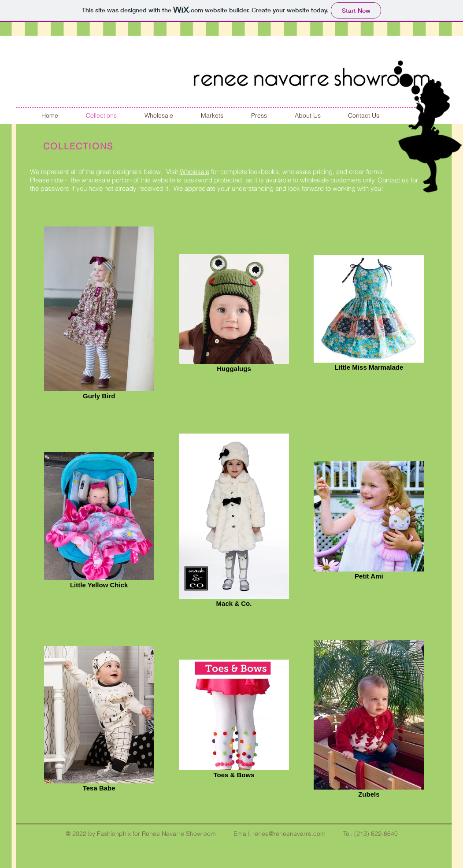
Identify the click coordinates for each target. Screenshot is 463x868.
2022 (79, 834)
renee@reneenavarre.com (289, 834)
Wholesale (194, 172)
